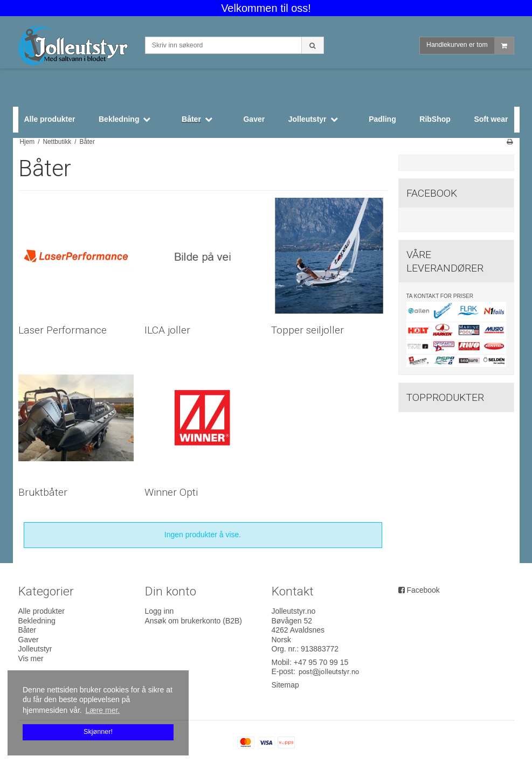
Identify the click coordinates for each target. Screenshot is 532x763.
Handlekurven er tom (470, 46)
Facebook (423, 590)
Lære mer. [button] (102, 710)
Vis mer (31, 658)
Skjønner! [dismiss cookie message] (98, 732)
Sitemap (285, 685)
